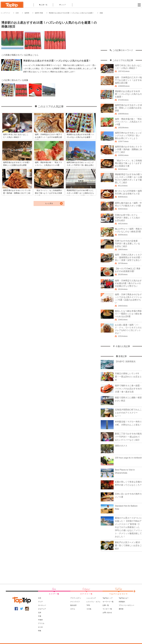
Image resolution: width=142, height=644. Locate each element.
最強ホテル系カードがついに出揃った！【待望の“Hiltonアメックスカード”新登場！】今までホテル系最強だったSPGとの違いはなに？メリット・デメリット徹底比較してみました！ (128, 527)
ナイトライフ (75, 602)
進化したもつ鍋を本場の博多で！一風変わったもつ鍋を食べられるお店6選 (128, 314)
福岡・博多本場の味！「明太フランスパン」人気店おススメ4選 (128, 122)
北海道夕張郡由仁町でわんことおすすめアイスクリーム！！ (128, 413)
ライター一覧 (107, 609)
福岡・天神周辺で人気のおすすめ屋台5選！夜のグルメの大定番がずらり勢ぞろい (128, 283)
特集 (40, 631)
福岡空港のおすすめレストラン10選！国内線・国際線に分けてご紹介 (128, 149)
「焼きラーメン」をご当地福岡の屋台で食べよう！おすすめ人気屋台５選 (128, 163)
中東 (40, 616)
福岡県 (27, 13)
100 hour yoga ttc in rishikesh (128, 458)
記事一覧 (43, 5)
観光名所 (73, 605)
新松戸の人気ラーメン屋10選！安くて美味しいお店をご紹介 (128, 545)
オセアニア (42, 609)
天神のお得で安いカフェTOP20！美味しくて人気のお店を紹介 (127, 218)
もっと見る (49, 203)
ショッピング (91, 598)
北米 (40, 613)
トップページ (5, 13)
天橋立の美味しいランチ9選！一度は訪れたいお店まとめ (128, 377)
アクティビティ (76, 598)
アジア (40, 602)
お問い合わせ (107, 613)
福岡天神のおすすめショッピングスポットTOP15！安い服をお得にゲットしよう (128, 136)
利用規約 (122, 602)
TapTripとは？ (124, 598)
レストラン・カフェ (93, 602)
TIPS (88, 605)
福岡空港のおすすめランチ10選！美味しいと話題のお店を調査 (128, 108)
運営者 (121, 609)
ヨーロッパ (42, 605)
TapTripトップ (108, 598)
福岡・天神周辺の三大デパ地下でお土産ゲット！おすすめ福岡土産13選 (128, 80)
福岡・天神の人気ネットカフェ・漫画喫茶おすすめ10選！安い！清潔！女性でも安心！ (128, 257)
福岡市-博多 (39, 13)
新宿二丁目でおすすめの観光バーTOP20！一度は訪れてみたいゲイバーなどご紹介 (128, 437)
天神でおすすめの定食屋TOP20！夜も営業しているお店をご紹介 (127, 244)
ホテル (73, 609)
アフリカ (41, 623)
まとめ (40, 627)
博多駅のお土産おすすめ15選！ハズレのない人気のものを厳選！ (71, 13)
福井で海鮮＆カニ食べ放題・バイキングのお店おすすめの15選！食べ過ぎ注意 (128, 389)
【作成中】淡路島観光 (125, 361)
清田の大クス (121, 446)
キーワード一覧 (108, 602)
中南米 (40, 620)
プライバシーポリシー (127, 605)
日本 (17, 13)
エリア (63, 5)
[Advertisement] (121, 33)
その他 (89, 609)
